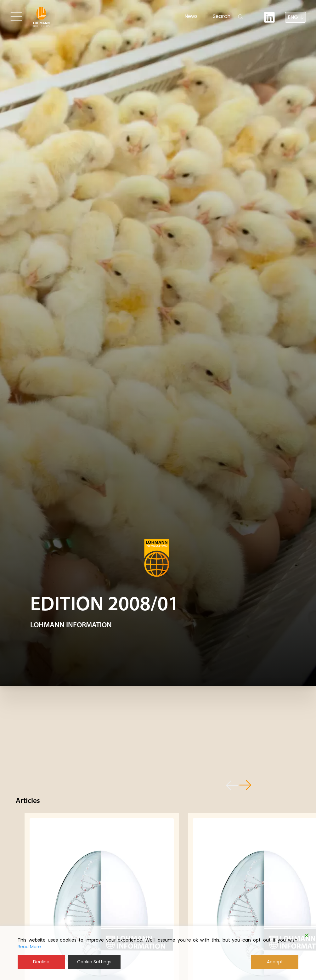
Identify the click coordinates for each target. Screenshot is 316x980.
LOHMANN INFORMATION (71, 625)
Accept (275, 962)
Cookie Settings (94, 962)
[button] (229, 786)
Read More (29, 947)
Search (222, 16)
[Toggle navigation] (16, 17)
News (191, 16)
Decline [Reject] (41, 962)
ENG (293, 17)
